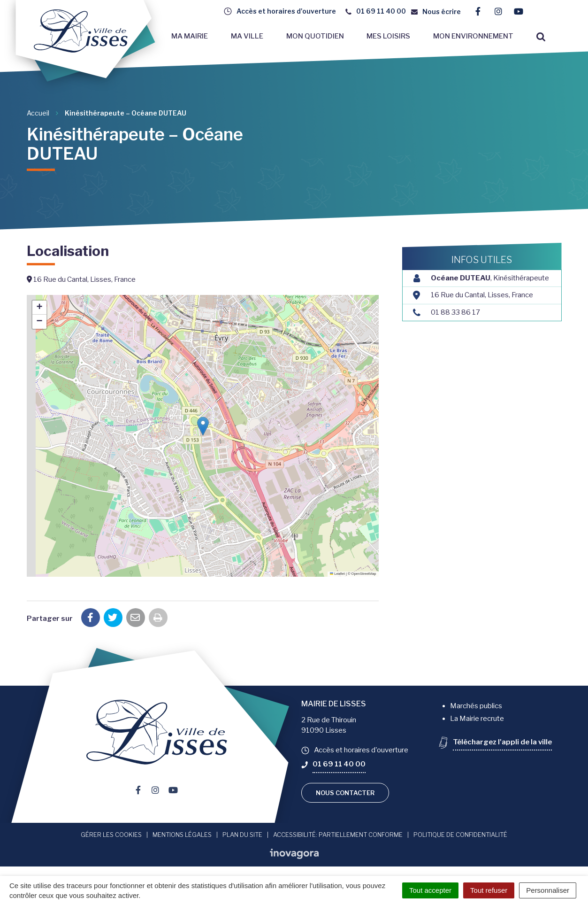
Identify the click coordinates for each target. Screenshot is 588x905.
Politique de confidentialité (460, 835)
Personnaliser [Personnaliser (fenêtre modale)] (548, 890)
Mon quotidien (315, 36)
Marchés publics (476, 706)
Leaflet (337, 574)
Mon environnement (473, 36)
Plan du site (242, 835)
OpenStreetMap (364, 574)
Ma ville (247, 36)
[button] (203, 426)
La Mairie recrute (477, 719)
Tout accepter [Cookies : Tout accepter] (430, 890)
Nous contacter (345, 793)
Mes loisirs (388, 36)
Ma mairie (190, 36)
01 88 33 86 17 (455, 312)
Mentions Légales (182, 835)
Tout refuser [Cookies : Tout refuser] (489, 890)
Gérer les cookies (111, 835)
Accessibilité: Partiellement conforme (338, 835)
